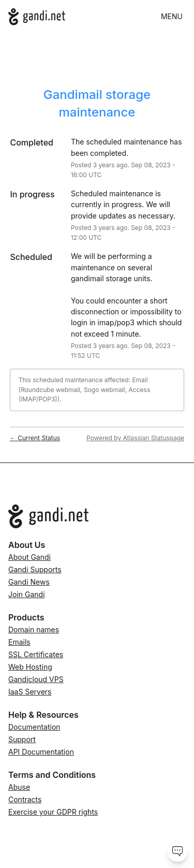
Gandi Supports (35, 569)
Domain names (34, 630)
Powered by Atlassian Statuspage (135, 438)
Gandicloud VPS (36, 679)
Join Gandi (27, 594)
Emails (19, 642)
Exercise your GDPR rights (53, 812)
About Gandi (29, 557)
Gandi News (29, 582)
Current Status (35, 438)
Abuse (19, 787)
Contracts (25, 799)
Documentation (34, 727)
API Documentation (41, 752)
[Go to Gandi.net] (97, 516)
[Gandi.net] (37, 17)
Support (22, 739)
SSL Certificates (36, 654)
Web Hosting (30, 667)
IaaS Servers (30, 692)
